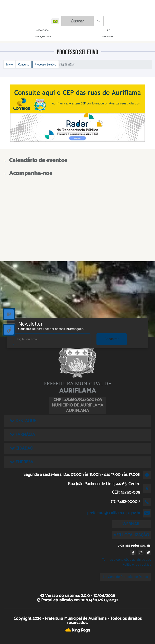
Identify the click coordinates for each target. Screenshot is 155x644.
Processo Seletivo (45, 64)
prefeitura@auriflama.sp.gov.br (114, 513)
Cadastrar (112, 339)
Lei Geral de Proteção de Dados (125, 577)
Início (9, 64)
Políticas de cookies (137, 564)
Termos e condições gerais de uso (127, 560)
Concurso (24, 64)
